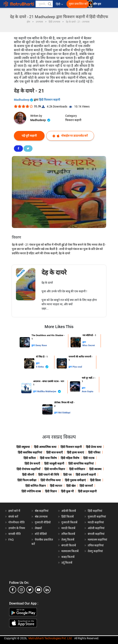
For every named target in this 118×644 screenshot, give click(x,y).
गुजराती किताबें (69, 522)
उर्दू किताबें (67, 563)
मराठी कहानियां (96, 522)
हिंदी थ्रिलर (95, 480)
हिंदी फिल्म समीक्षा (27, 480)
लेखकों (38, 528)
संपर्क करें (13, 517)
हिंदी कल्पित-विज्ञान (36, 486)
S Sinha (42, 367)
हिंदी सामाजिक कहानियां (81, 464)
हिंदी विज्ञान (51, 491)
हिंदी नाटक (89, 458)
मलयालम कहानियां (97, 540)
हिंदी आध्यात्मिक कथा (45, 447)
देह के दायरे (54, 272)
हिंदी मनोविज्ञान (77, 469)
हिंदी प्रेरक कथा (94, 447)
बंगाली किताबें (69, 545)
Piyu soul (77, 367)
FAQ (11, 540)
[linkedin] (47, 590)
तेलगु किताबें (68, 540)
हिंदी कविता (30, 458)
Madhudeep (24, 100)
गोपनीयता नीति (16, 522)
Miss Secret (89, 345)
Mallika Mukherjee (49, 391)
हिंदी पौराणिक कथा (51, 480)
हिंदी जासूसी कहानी (54, 464)
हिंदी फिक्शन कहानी (49, 100)
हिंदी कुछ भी (67, 491)
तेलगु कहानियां (95, 551)
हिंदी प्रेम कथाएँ (32, 464)
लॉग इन (97, 4)
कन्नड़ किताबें (68, 557)
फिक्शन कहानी (73, 120)
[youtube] (38, 590)
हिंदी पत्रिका (94, 452)
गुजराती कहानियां (97, 517)
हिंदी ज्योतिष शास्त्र (31, 491)
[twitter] (30, 590)
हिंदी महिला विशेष (70, 458)
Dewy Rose (41, 345)
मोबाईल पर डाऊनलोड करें (70, 136)
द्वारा (34, 345)
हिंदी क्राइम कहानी (87, 491)
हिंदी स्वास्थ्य (95, 469)
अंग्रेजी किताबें (69, 511)
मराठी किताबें (68, 528)
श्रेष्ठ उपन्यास (41, 517)
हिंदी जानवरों (86, 486)
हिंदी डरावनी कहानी (86, 475)
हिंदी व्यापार (56, 486)
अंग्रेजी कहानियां (96, 528)
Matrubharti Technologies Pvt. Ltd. (50, 638)
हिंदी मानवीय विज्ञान (55, 469)
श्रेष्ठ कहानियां (42, 511)
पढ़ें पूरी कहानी (29, 136)
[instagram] (21, 590)
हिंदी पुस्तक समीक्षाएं (75, 480)
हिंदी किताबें (67, 517)
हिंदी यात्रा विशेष (48, 458)
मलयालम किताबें (70, 551)
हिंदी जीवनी (28, 475)
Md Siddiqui (64, 413)
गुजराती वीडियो (43, 522)
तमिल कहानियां (96, 545)
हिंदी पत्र (67, 475)
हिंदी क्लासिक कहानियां (30, 452)
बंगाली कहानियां (96, 534)
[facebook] (13, 590)
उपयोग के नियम (17, 528)
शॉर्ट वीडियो (41, 534)
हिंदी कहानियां (95, 511)
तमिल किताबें (68, 534)
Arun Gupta (88, 391)
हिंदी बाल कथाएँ (55, 452)
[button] (49, 4)
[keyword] (44, 4)
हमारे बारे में (14, 511)
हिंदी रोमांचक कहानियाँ (28, 469)
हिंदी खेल (71, 486)
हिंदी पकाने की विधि (49, 475)
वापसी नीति (15, 534)
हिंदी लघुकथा (23, 447)
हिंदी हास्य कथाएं (75, 452)
